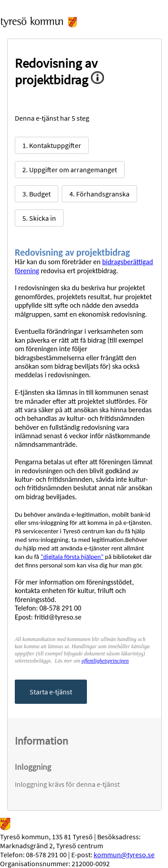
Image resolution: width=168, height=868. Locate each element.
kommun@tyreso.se (124, 855)
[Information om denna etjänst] (101, 79)
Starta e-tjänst (51, 692)
